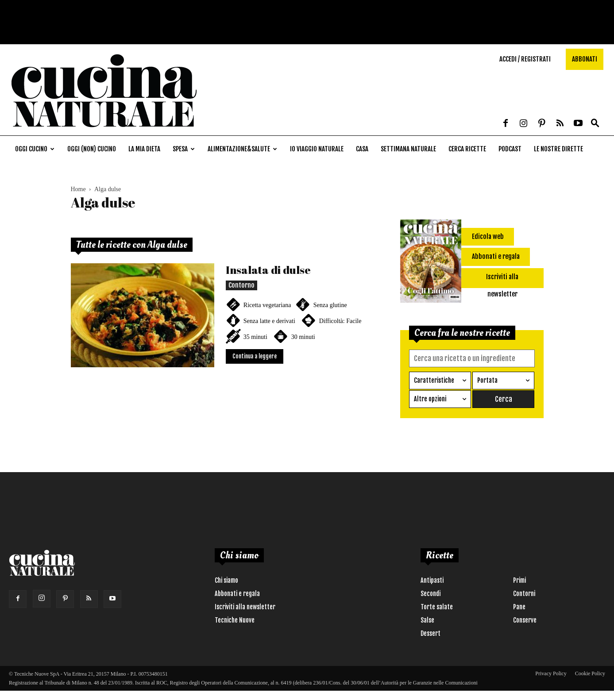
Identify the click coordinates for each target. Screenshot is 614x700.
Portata (487, 380)
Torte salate (437, 606)
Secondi (431, 593)
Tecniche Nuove (235, 620)
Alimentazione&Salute (242, 149)
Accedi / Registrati (525, 59)
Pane (519, 606)
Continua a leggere (255, 356)
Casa (362, 149)
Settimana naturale (408, 149)
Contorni (524, 593)
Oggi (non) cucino (92, 149)
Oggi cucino (35, 149)
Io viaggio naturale (317, 149)
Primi (519, 580)
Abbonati (585, 59)
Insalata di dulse (268, 270)
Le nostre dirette (558, 149)
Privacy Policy (551, 673)
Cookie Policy (590, 673)
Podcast (510, 149)
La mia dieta (144, 149)
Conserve (525, 620)
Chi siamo (226, 580)
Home (78, 189)
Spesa (184, 149)
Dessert (431, 633)
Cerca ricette (467, 149)
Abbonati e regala (237, 593)
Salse (427, 620)
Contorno (241, 285)
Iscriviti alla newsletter (245, 606)
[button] (595, 124)
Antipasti (432, 580)
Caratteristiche (434, 380)
